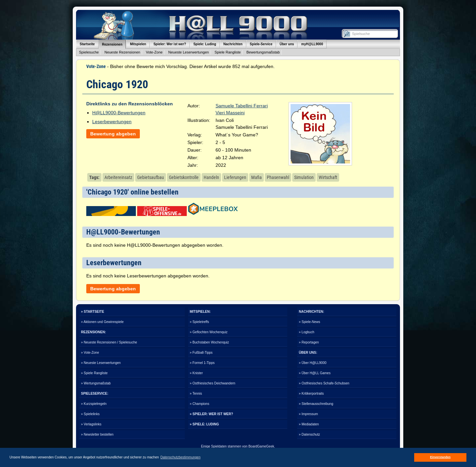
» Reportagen (309, 342)
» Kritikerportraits (311, 394)
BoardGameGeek (261, 446)
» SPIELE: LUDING (204, 424)
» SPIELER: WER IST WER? (211, 414)
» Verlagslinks (91, 424)
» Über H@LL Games (315, 373)
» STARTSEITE (93, 312)
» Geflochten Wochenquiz (209, 332)
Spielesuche (89, 52)
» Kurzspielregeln (94, 404)
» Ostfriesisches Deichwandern (213, 383)
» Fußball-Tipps (201, 353)
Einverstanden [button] (440, 457)
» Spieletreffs (199, 322)
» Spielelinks (90, 414)
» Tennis (196, 394)
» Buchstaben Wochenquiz (209, 342)
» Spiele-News (309, 322)
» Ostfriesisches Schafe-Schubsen (324, 383)
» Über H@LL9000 (313, 363)
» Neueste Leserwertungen (101, 363)
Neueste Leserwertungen (189, 52)
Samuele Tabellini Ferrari (242, 106)
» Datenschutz (309, 434)
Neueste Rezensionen (122, 52)
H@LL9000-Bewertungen (119, 113)
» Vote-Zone (90, 353)
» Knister (196, 373)
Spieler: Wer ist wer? (170, 44)
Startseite (87, 44)
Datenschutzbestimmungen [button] (180, 457)
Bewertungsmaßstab (263, 52)
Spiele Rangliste (228, 52)
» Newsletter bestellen (97, 434)
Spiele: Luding (205, 44)
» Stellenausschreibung (316, 404)
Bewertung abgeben (113, 134)
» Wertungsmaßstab (96, 383)
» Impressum (308, 414)
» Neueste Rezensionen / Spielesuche (109, 342)
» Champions (199, 404)
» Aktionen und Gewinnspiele (102, 322)
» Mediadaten (309, 424)
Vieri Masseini (230, 113)
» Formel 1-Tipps (202, 363)
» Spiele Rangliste (94, 373)
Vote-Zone (154, 52)
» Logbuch (307, 332)
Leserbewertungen (112, 122)
